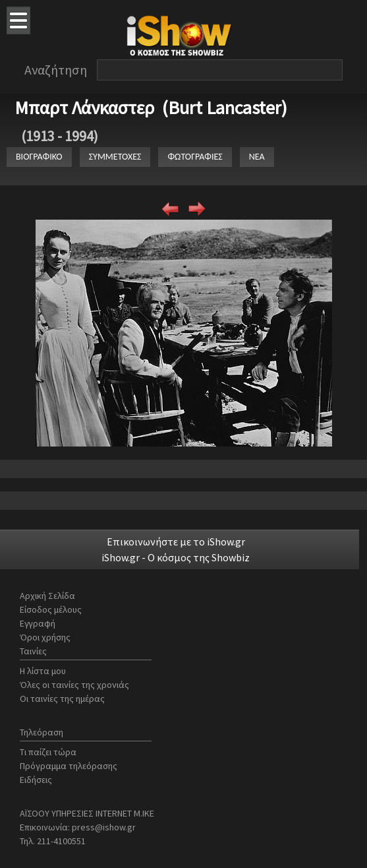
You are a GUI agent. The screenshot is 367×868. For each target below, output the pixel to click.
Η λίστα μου (43, 671)
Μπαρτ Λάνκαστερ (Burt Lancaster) (151, 108)
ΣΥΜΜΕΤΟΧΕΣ (115, 157)
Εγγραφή (38, 623)
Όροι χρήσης (45, 637)
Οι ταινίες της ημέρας (62, 698)
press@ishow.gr (104, 827)
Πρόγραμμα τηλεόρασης (69, 766)
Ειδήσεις (36, 780)
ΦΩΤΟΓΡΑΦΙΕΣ (195, 157)
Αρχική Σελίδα (47, 596)
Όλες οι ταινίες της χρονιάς (74, 685)
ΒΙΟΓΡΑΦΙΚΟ (39, 157)
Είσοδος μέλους (51, 609)
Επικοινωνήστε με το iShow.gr (176, 542)
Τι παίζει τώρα (48, 752)
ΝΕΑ (257, 157)
